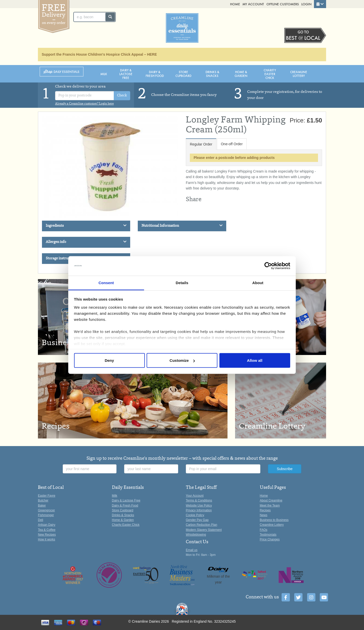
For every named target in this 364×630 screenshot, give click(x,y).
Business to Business (274, 520)
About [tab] (258, 282)
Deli (41, 520)
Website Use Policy (199, 506)
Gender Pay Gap (197, 520)
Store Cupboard (183, 74)
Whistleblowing (196, 535)
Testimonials (268, 535)
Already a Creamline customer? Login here (84, 104)
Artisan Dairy (47, 525)
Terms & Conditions (199, 500)
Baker (42, 506)
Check (122, 96)
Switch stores (305, 36)
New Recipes (47, 535)
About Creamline (271, 500)
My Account (253, 4)
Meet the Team (270, 506)
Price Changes (270, 539)
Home (235, 4)
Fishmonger (46, 515)
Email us (192, 550)
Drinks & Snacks (212, 74)
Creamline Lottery (299, 74)
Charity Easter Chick (270, 74)
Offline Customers (283, 4)
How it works (47, 539)
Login (306, 4)
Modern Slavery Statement (204, 530)
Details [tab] (182, 282)
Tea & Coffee (47, 530)
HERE (152, 54)
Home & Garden (241, 74)
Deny (109, 360)
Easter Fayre (47, 496)
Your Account (195, 496)
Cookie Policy (195, 515)
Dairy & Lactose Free (126, 74)
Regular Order (201, 144)
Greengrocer (46, 510)
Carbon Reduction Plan (201, 525)
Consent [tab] (106, 282)
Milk (104, 74)
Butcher (43, 500)
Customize (182, 360)
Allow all (255, 360)
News (264, 515)
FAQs (264, 530)
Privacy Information (199, 510)
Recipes (265, 510)
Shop (62, 72)
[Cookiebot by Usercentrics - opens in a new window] (268, 266)
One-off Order (232, 144)
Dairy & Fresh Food (155, 74)
